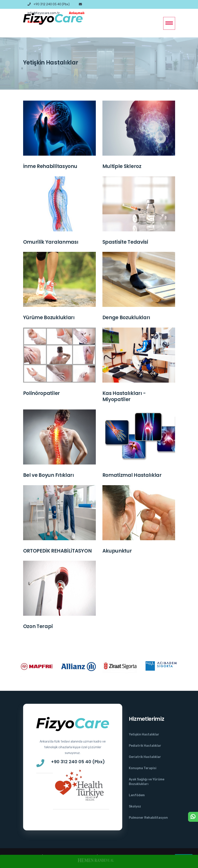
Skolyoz (135, 806)
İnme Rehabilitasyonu (50, 166)
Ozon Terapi (38, 626)
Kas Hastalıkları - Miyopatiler (124, 396)
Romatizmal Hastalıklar (132, 475)
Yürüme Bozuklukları (49, 318)
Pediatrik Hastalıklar (145, 746)
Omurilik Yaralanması (51, 242)
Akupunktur (117, 551)
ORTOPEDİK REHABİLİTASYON (57, 551)
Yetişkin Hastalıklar (144, 734)
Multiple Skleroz (122, 166)
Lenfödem (137, 795)
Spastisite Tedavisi (125, 242)
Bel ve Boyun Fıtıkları (49, 475)
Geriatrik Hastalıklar (145, 757)
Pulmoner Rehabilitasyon (148, 818)
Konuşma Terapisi (143, 768)
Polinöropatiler (42, 393)
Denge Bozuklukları (126, 318)
